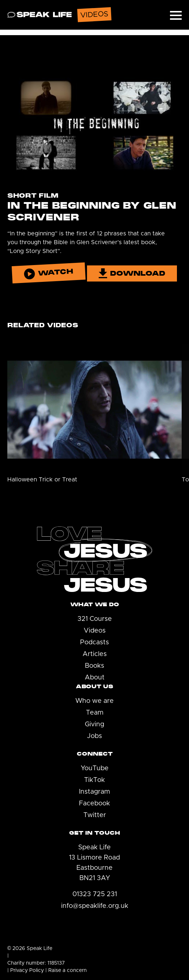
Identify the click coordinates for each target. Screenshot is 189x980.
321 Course (95, 619)
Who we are (94, 701)
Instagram (94, 792)
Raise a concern (67, 970)
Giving (94, 724)
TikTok (94, 780)
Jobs (94, 736)
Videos (95, 631)
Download (132, 273)
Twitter (95, 815)
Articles (95, 654)
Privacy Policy (27, 970)
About (95, 678)
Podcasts (94, 642)
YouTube (95, 768)
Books (94, 666)
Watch (49, 273)
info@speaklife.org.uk (95, 906)
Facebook (94, 804)
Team (95, 713)
